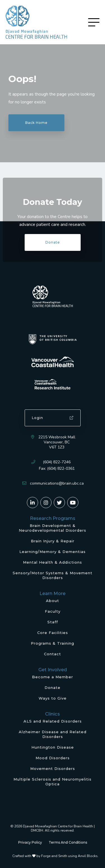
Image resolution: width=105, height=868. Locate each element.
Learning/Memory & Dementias (53, 552)
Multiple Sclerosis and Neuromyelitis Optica (53, 782)
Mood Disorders (53, 758)
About (53, 601)
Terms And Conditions (68, 842)
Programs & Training (53, 643)
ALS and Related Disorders (53, 721)
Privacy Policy (30, 842)
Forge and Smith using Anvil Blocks (69, 856)
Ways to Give (53, 698)
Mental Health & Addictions (53, 562)
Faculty (53, 611)
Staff (53, 622)
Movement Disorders (53, 769)
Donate (53, 242)
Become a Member (53, 677)
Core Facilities (53, 633)
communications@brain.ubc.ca (57, 483)
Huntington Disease (53, 747)
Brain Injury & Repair (53, 541)
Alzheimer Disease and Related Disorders (53, 734)
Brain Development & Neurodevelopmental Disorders (53, 528)
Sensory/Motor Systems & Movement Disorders (53, 575)
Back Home (36, 123)
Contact (53, 654)
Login (53, 418)
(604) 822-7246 (57, 462)
